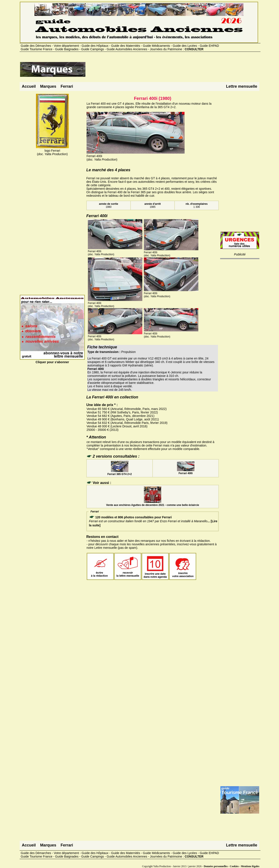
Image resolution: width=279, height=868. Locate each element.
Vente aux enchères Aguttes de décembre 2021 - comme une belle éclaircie (153, 504)
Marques (48, 86)
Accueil (29, 86)
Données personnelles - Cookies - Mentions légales (232, 866)
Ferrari (67, 86)
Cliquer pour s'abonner (52, 360)
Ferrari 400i (186, 472)
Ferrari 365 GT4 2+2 (120, 473)
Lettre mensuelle (242, 86)
